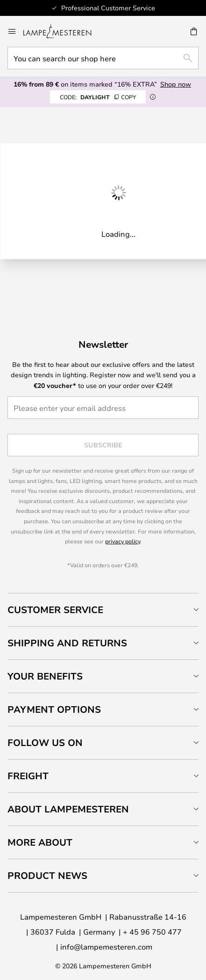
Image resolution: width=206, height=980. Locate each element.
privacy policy (123, 541)
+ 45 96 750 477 (152, 932)
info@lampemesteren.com (106, 947)
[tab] (103, 610)
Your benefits (45, 676)
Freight (28, 776)
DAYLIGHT (98, 97)
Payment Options (54, 709)
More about (40, 842)
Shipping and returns (67, 643)
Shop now (176, 84)
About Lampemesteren (68, 809)
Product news (47, 875)
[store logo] (63, 31)
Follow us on (45, 742)
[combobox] (103, 58)
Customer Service (55, 610)
